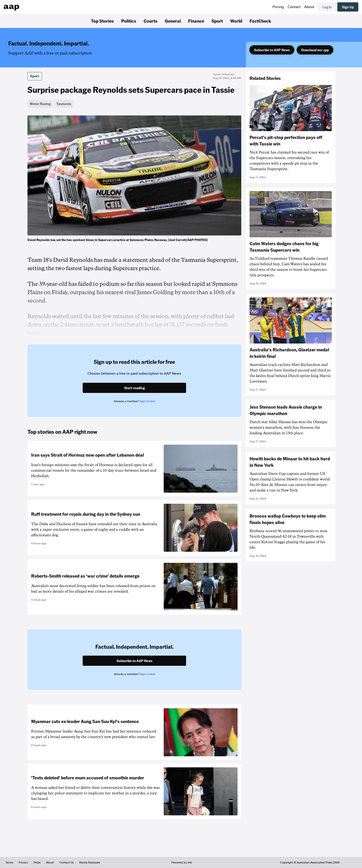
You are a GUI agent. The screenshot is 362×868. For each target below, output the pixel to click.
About (309, 7)
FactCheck (260, 21)
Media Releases (90, 862)
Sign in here (148, 401)
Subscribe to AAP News (272, 50)
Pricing (278, 7)
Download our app (315, 50)
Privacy (23, 862)
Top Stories (102, 21)
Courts (151, 21)
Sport (217, 21)
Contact (294, 7)
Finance (196, 21)
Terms (9, 862)
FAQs (37, 862)
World (236, 21)
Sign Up (348, 7)
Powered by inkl (182, 862)
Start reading (134, 388)
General (173, 21)
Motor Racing (40, 104)
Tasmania (64, 104)
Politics (129, 21)
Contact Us (66, 862)
